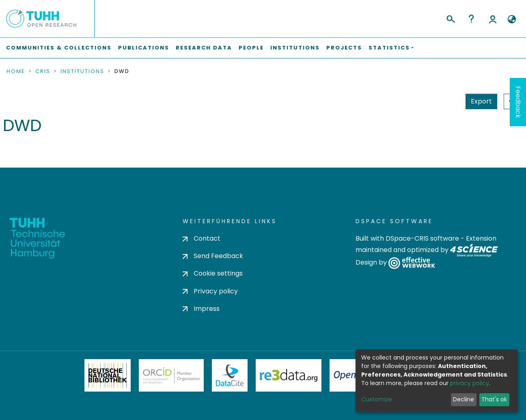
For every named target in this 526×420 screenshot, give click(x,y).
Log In (493, 19)
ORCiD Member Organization (171, 375)
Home (16, 71)
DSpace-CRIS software (422, 238)
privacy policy (470, 383)
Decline (463, 399)
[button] (512, 19)
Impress (201, 309)
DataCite (230, 375)
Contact (202, 238)
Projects (344, 48)
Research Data (204, 48)
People (251, 48)
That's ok (494, 399)
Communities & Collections (59, 48)
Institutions (295, 48)
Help (471, 19)
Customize (377, 399)
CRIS (43, 71)
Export (481, 101)
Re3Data (289, 375)
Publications (144, 48)
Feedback (518, 102)
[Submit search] (450, 18)
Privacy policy (210, 291)
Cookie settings (213, 273)
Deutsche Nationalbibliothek (108, 375)
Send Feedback (213, 256)
